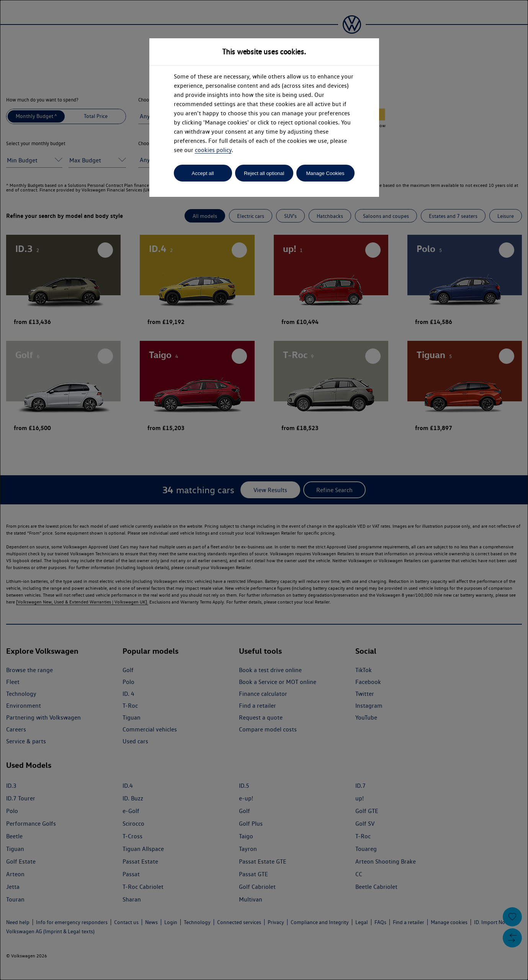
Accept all (203, 173)
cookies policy (213, 150)
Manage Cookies (325, 173)
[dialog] (264, 490)
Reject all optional (264, 173)
